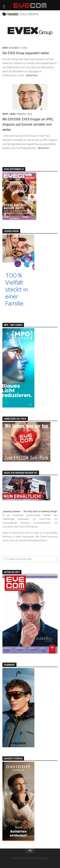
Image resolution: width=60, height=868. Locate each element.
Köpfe (5, 114)
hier (36, 540)
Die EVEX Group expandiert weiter (26, 53)
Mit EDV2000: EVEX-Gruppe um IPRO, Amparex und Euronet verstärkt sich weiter (28, 124)
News (5, 48)
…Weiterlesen (31, 75)
